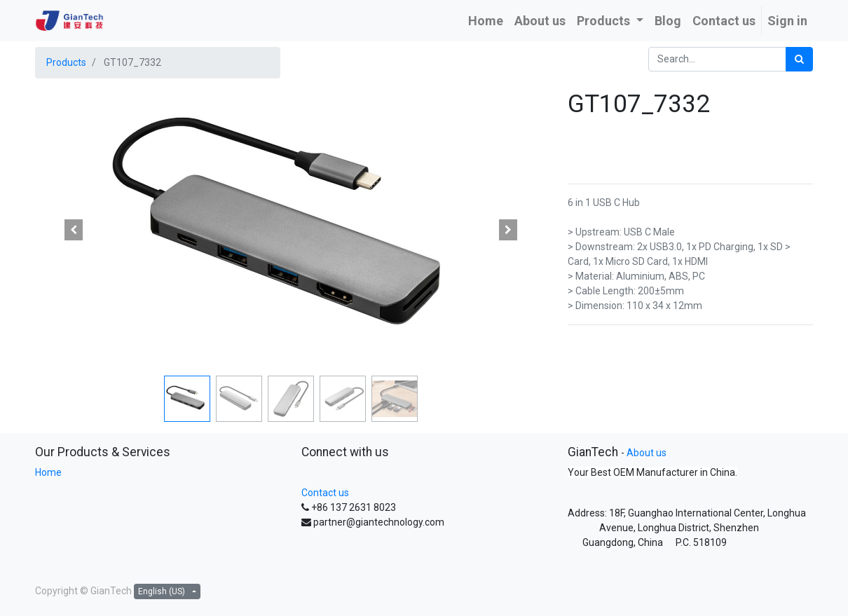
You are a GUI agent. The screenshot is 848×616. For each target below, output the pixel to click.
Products (66, 62)
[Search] (799, 59)
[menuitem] (486, 21)
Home (48, 472)
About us (647, 453)
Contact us (325, 493)
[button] (74, 230)
